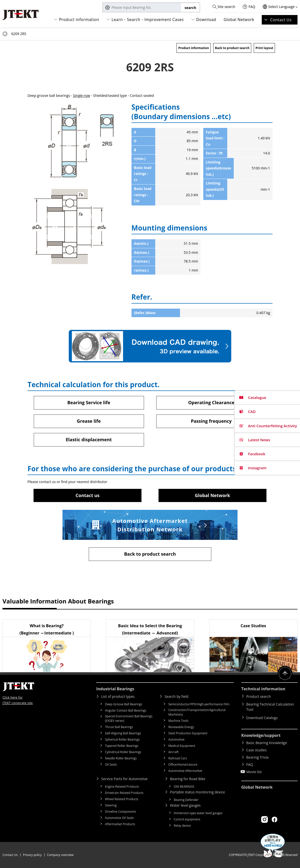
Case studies (256, 750)
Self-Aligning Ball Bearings (123, 733)
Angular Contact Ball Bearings (126, 710)
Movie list (254, 772)
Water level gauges (185, 805)
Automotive (176, 739)
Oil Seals (111, 765)
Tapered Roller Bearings (122, 746)
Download (206, 20)
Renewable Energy (181, 727)
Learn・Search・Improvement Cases (148, 20)
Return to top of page (285, 674)
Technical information (263, 689)
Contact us (87, 495)
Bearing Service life (89, 402)
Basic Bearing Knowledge (267, 743)
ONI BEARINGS (184, 787)
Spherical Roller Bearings (122, 739)
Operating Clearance (211, 402)
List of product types (118, 696)
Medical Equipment (182, 746)
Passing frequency (211, 421)
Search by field (176, 696)
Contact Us (281, 20)
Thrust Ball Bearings (119, 727)
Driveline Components (121, 812)
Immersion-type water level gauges (198, 813)
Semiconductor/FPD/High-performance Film (199, 704)
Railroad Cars (177, 758)
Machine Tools (178, 721)
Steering (111, 805)
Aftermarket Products (120, 824)
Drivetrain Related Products (124, 793)
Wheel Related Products (122, 799)
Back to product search (232, 48)
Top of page (5, 34)
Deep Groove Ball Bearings (124, 704)
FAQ (252, 7)
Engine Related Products (122, 787)
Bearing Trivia (257, 757)
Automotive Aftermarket (185, 771)
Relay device (182, 826)
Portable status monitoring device (197, 792)
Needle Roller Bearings (121, 758)
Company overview (60, 855)
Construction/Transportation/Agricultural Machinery (197, 712)
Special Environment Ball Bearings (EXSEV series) (129, 718)
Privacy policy (32, 855)
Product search (258, 696)
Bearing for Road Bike (188, 779)
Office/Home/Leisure (183, 765)
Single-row (81, 95)
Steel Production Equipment (188, 733)
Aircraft (173, 752)
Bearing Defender (186, 800)
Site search (226, 7)
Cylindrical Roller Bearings (123, 752)
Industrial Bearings (115, 689)
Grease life (89, 421)
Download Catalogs (262, 718)
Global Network (239, 20)
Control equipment (187, 819)
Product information (79, 20)
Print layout (264, 48)
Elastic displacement (89, 440)
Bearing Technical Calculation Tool (270, 707)
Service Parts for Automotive (124, 779)
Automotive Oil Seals (119, 818)
